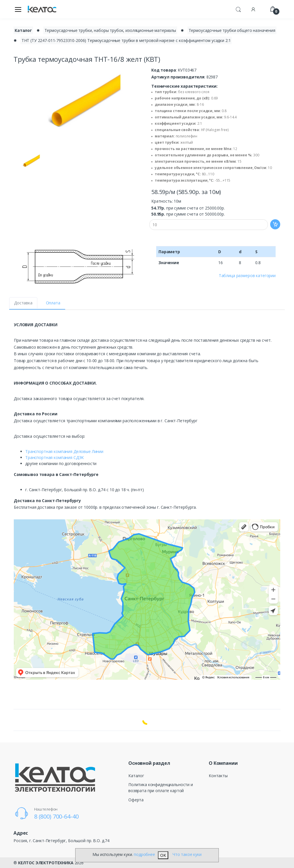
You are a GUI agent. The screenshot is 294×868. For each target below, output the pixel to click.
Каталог (136, 776)
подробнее (144, 854)
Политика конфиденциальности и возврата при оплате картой (161, 788)
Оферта (136, 800)
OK (163, 855)
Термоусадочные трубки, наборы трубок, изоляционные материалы (110, 30)
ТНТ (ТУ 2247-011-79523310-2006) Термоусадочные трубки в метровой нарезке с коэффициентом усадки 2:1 (126, 40)
